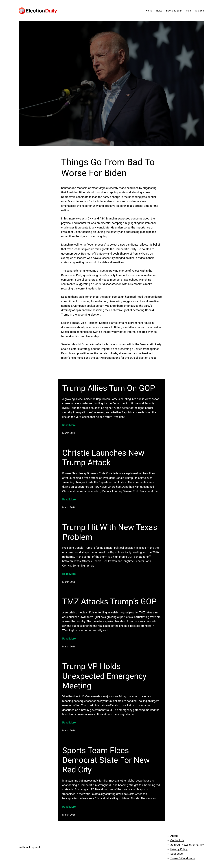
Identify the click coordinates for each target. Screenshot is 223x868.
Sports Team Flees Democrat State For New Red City (106, 760)
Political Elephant (29, 847)
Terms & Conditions (183, 858)
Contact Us (177, 840)
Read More (69, 425)
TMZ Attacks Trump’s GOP (109, 602)
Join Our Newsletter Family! (187, 845)
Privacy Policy (179, 849)
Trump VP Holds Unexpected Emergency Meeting (104, 676)
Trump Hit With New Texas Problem (110, 532)
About (174, 836)
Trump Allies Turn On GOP (109, 388)
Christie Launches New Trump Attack (103, 458)
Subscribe (177, 854)
